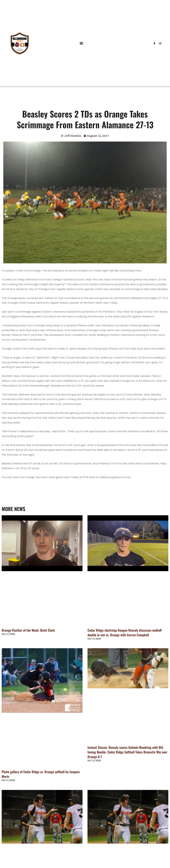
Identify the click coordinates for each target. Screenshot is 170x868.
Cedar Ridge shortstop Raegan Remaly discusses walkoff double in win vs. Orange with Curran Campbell (125, 632)
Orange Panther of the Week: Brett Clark (28, 630)
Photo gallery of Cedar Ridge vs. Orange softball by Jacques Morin (41, 774)
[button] (81, 43)
